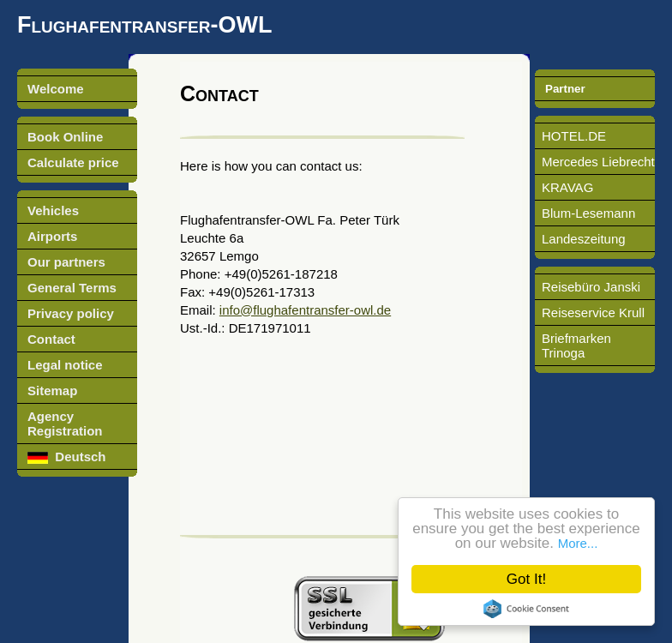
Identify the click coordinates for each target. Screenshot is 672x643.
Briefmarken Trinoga (576, 346)
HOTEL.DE (574, 136)
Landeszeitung (584, 239)
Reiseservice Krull (593, 312)
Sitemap (52, 391)
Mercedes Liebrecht (598, 162)
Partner (565, 89)
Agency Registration (65, 424)
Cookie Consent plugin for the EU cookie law (526, 609)
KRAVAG (567, 187)
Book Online (65, 137)
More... (578, 543)
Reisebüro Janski (591, 287)
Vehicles (53, 210)
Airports (52, 236)
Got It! (526, 579)
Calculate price (73, 162)
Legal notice (65, 365)
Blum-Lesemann (588, 213)
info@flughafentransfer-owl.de (305, 310)
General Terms (72, 288)
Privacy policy (71, 313)
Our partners (66, 262)
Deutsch (67, 457)
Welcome (56, 89)
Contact (51, 339)
